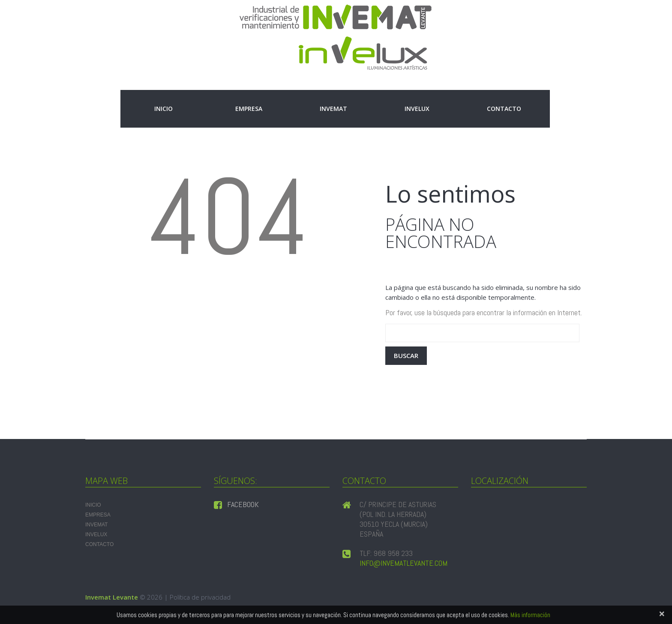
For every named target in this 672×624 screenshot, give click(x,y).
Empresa (249, 109)
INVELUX (417, 109)
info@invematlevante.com (403, 563)
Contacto (504, 109)
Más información (530, 615)
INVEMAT (333, 109)
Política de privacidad (200, 597)
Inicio (163, 109)
